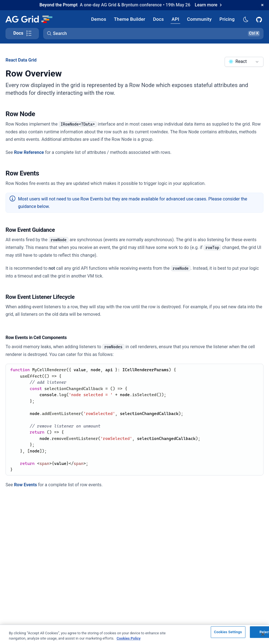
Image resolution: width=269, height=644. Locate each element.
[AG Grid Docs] (158, 19)
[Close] (263, 634)
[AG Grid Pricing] (227, 19)
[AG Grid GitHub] (260, 19)
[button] (153, 34)
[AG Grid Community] (199, 19)
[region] (134, 634)
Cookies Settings (228, 632)
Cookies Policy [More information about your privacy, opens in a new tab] (129, 638)
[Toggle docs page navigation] (22, 34)
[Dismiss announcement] (262, 5)
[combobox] (244, 62)
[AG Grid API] (175, 19)
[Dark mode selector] (245, 19)
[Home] (29, 19)
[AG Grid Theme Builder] (130, 19)
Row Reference (29, 152)
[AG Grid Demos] (99, 19)
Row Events (25, 485)
